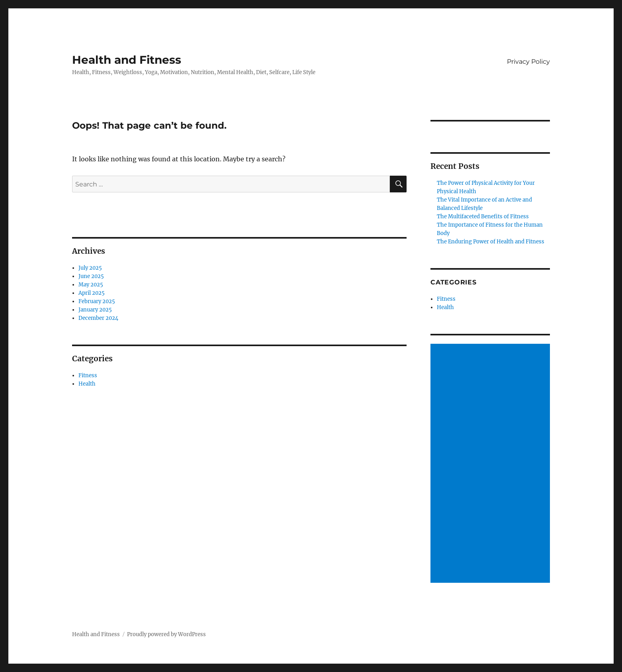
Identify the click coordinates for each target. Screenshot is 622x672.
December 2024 (98, 318)
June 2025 (91, 276)
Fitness (88, 375)
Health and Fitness (127, 60)
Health (87, 384)
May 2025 (91, 285)
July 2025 (90, 268)
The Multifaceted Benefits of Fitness (483, 216)
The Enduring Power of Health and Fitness (491, 242)
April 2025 (92, 293)
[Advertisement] (491, 464)
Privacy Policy (528, 62)
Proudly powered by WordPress (166, 634)
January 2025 (95, 310)
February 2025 (97, 301)
